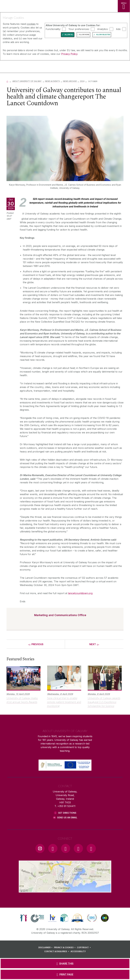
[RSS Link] (91, 848)
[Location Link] (65, 890)
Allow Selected (103, 35)
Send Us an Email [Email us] (67, 817)
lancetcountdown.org (80, 593)
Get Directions (67, 813)
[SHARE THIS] (65, 964)
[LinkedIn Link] (78, 848)
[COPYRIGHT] (84, 947)
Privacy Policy (69, 54)
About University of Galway (27, 81)
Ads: (118, 29)
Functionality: (53, 29)
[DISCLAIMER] (46, 947)
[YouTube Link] (66, 848)
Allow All (69, 35)
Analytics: (103, 29)
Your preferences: (79, 29)
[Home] (7, 81)
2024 (82, 81)
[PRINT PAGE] (65, 974)
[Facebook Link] (53, 848)
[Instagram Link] (40, 848)
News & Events (52, 81)
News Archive (70, 81)
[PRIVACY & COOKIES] (65, 947)
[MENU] (124, 6)
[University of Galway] (16, 67)
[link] (24, 918)
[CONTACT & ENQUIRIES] (57, 951)
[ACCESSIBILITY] (78, 951)
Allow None (84, 35)
